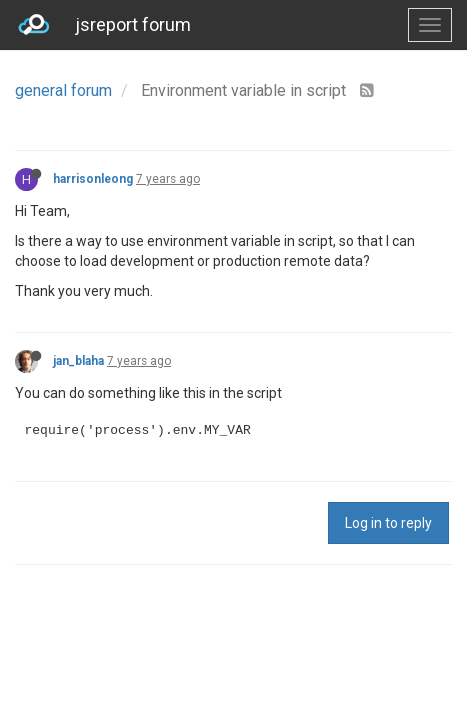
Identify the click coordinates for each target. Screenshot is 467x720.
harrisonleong (93, 179)
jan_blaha (78, 361)
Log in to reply (388, 523)
